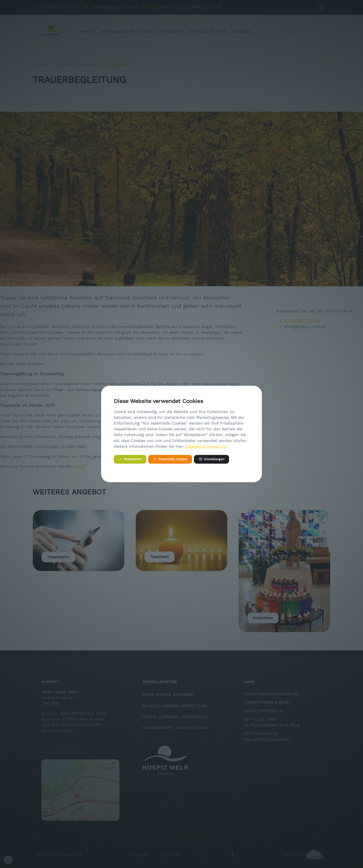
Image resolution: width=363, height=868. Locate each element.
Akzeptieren (130, 459)
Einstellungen (211, 459)
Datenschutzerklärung (206, 446)
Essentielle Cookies (170, 459)
